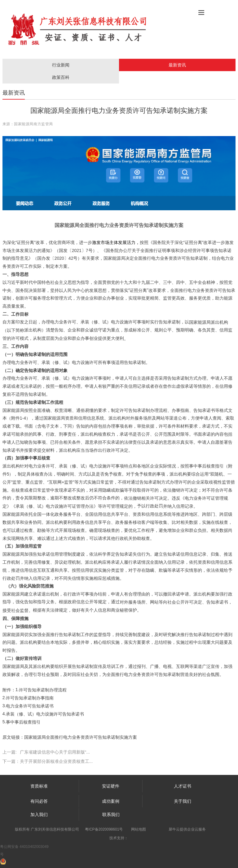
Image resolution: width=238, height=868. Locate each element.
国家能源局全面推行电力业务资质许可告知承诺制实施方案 (81, 737)
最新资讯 (177, 65)
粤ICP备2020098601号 (104, 829)
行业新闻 (61, 65)
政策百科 (61, 77)
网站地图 (139, 829)
